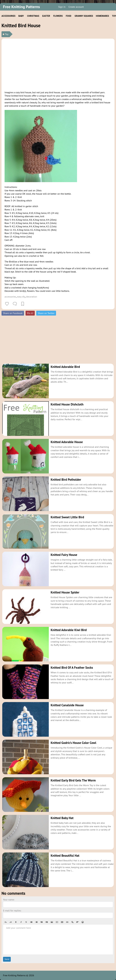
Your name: (9, 900)
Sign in (62, 7)
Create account (76, 7)
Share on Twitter (46, 313)
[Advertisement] (58, 64)
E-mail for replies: (12, 911)
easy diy (21, 297)
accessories (10, 297)
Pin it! (30, 313)
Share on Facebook (13, 313)
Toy (7, 34)
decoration (32, 297)
